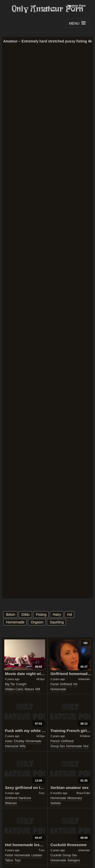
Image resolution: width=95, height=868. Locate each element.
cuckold (56, 855)
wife (23, 746)
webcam (11, 803)
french (55, 741)
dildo (26, 615)
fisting (41, 615)
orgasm (37, 622)
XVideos (85, 736)
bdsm (11, 615)
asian (9, 741)
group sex (58, 746)
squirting (57, 622)
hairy (57, 615)
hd (70, 615)
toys (18, 860)
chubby (19, 741)
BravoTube (83, 793)
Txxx (42, 793)
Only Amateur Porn (48, 9)
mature (29, 689)
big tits (10, 684)
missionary (75, 798)
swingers (74, 860)
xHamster (84, 679)
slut (86, 746)
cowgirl (21, 684)
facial (54, 684)
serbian (56, 803)
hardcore (25, 798)
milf (38, 689)
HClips (41, 679)
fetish (9, 855)
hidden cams (14, 689)
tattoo (9, 860)
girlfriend (66, 684)
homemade (15, 622)
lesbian (37, 855)
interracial (12, 746)
